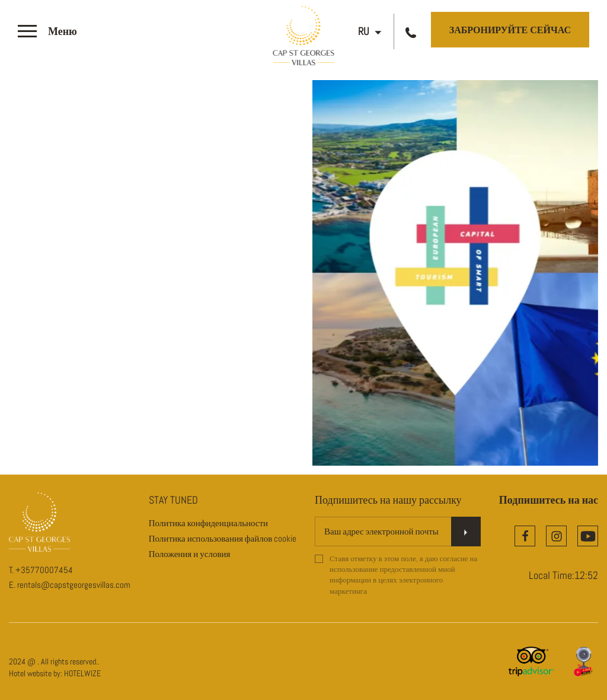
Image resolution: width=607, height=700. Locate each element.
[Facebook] (525, 536)
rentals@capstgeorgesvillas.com (74, 585)
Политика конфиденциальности (208, 523)
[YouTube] (588, 536)
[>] (47, 32)
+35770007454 (44, 570)
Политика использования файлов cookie (223, 538)
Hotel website (30, 673)
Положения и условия (190, 554)
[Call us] (412, 32)
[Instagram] (556, 536)
